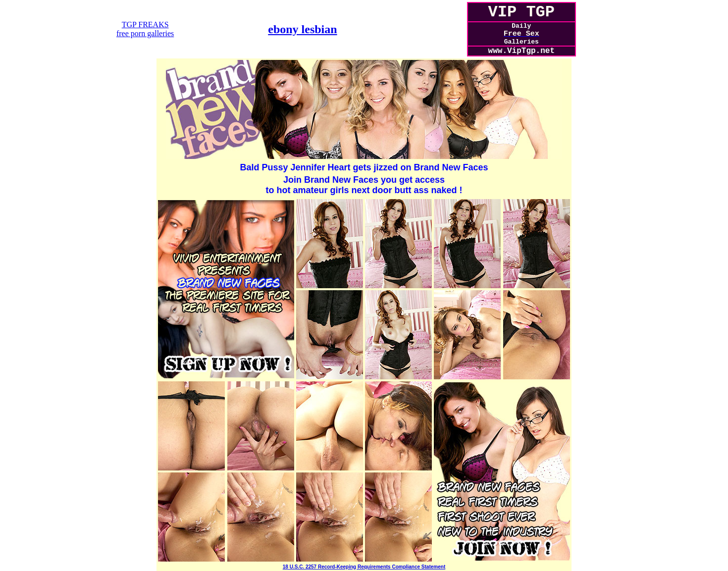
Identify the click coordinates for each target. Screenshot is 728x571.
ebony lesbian (302, 29)
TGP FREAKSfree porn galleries (145, 29)
